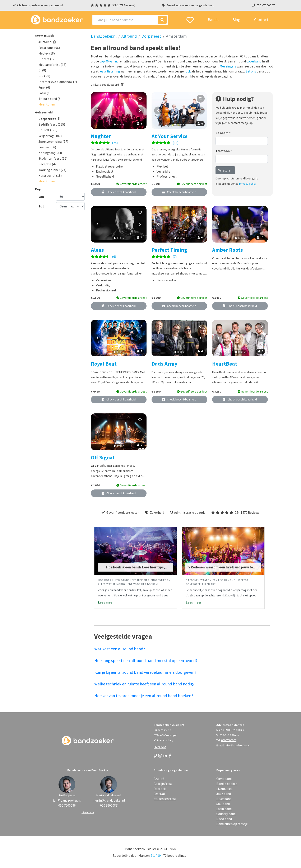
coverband (254, 61)
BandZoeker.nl (104, 36)
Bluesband (224, 799)
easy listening (110, 71)
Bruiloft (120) (48, 130)
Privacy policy (163, 740)
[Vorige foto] (97, 111)
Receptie (160, 789)
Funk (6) (44, 87)
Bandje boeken (227, 784)
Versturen (225, 170)
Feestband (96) (49, 48)
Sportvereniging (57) (53, 141)
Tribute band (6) (50, 99)
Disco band (224, 819)
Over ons (160, 747)
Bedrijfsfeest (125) (52, 124)
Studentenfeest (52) (53, 158)
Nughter (101, 136)
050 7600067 (229, 740)
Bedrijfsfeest (163, 784)
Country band (226, 814)
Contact (261, 20)
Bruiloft (159, 779)
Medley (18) (47, 53)
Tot (41, 206)
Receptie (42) (48, 164)
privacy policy (248, 184)
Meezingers (228, 66)
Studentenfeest (165, 799)
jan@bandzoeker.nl (67, 800)
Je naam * (223, 133)
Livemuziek (224, 789)
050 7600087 (109, 805)
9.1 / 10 (156, 855)
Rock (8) (44, 76)
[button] (47, 104)
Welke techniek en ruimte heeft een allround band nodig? (144, 684)
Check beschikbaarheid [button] (119, 192)
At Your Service (170, 136)
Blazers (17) (47, 59)
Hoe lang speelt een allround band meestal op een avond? (146, 660)
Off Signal (103, 458)
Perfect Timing (169, 250)
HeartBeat (225, 364)
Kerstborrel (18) (50, 175)
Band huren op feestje (232, 824)
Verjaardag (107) (50, 136)
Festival (159, 794)
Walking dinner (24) (52, 170)
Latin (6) (45, 93)
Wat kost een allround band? (120, 649)
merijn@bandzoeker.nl (109, 800)
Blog (236, 20)
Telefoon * (224, 151)
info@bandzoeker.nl (238, 745)
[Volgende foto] (140, 111)
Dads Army (164, 364)
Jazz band (224, 794)
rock (187, 71)
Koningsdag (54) (50, 153)
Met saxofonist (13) (52, 65)
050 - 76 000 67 (266, 5)
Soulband (223, 804)
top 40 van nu (109, 61)
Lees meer (106, 602)
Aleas (97, 250)
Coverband (224, 779)
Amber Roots (228, 250)
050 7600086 (67, 805)
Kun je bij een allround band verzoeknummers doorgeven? (145, 672)
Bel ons (251, 71)
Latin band (224, 809)
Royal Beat (104, 364)
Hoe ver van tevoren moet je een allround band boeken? (144, 696)
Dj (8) (42, 70)
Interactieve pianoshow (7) (58, 82)
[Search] (130, 20)
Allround (47, 42)
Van (41, 197)
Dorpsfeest (49, 119)
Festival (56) (47, 147)
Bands (213, 20)
